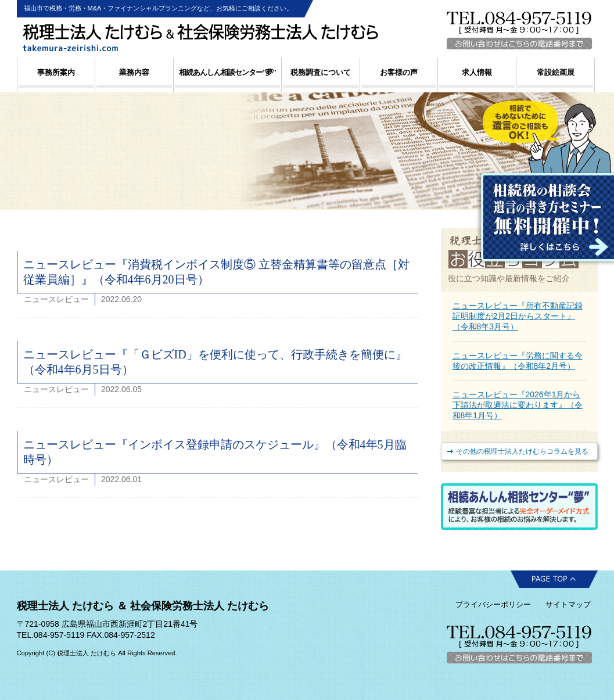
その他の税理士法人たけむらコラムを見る (522, 451)
